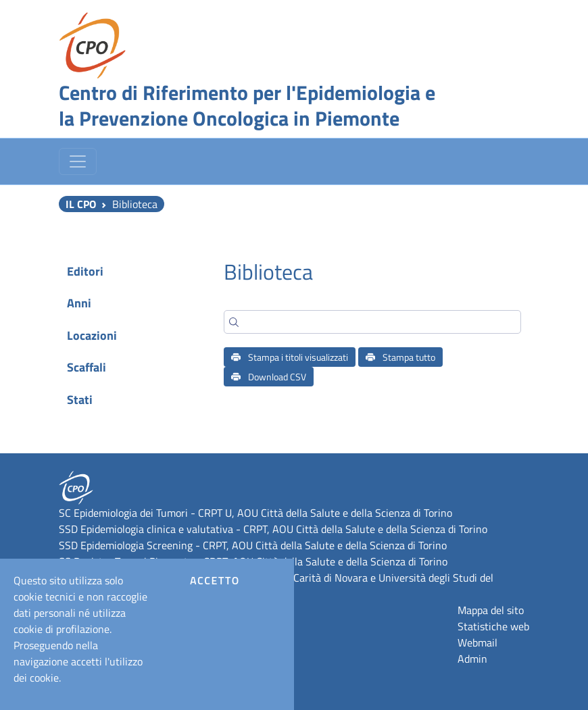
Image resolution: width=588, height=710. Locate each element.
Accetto (215, 580)
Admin (472, 659)
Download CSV (269, 377)
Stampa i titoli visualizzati (290, 357)
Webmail (477, 642)
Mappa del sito (491, 610)
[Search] (372, 322)
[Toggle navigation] (78, 161)
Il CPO (81, 204)
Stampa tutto (400, 357)
